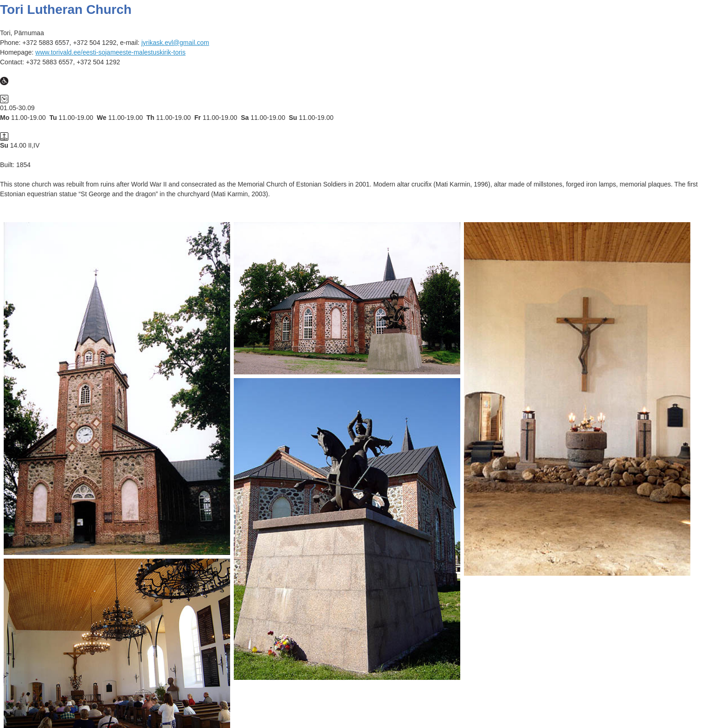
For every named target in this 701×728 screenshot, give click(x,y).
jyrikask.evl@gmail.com (175, 43)
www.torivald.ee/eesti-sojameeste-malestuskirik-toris (110, 52)
